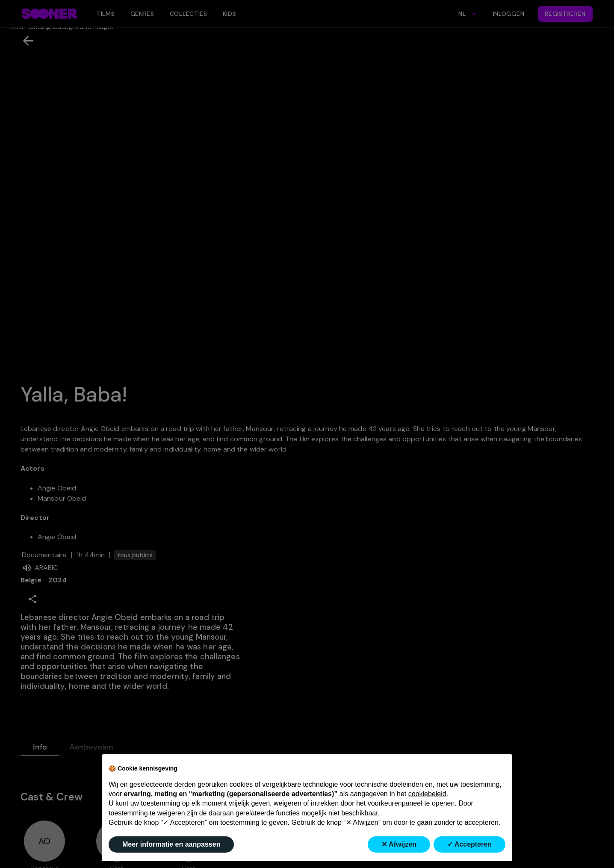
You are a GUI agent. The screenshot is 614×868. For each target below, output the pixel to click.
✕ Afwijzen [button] (399, 844)
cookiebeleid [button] (427, 794)
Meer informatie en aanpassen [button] (171, 844)
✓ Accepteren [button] (469, 844)
